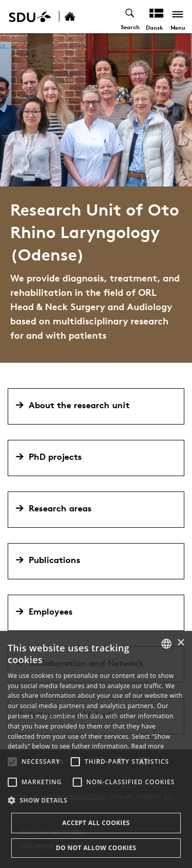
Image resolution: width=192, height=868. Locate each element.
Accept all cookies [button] (96, 823)
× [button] (180, 643)
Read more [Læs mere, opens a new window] (147, 746)
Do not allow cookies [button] (96, 848)
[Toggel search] (130, 17)
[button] (12, 762)
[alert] (96, 749)
